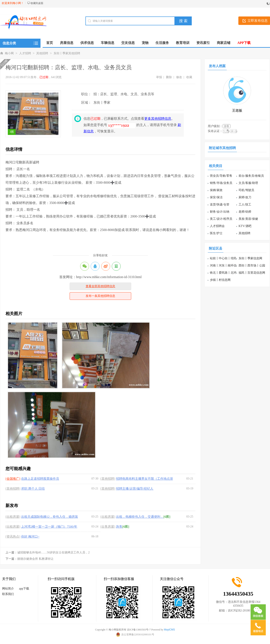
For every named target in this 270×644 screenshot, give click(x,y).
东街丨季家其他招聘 (67, 53)
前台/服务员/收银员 (251, 176)
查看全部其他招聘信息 (100, 286)
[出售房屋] (108, 527)
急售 (119, 527)
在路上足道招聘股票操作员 (40, 479)
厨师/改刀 (245, 197)
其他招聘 (42, 53)
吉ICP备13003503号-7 (139, 630)
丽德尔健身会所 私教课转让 (35, 559)
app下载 (24, 589)
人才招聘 (25, 53)
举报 (159, 77)
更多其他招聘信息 (158, 119)
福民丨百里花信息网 (252, 273)
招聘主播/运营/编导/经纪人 (135, 489)
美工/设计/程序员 (221, 219)
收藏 (189, 77)
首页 (50, 43)
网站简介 (8, 589)
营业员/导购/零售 (221, 176)
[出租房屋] (13, 517)
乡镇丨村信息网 (220, 280)
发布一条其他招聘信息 (100, 296)
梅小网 (9, 53)
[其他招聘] (108, 479)
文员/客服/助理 (248, 183)
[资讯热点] (13, 537)
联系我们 (8, 594)
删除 (169, 77)
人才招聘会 (217, 226)
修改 (179, 77)
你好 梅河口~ (30, 537)
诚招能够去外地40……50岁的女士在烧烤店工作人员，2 (53, 552)
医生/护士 (216, 233)
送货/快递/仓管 (220, 204)
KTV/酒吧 (245, 226)
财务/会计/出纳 (220, 212)
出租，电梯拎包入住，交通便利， (140, 517)
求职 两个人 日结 (33, 489)
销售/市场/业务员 (221, 183)
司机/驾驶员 (246, 190)
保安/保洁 (216, 197)
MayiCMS (169, 630)
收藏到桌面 (37, 3)
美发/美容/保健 (248, 219)
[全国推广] (13, 479)
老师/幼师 (245, 212)
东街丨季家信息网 (250, 258)
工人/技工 (245, 204)
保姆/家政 (216, 190)
